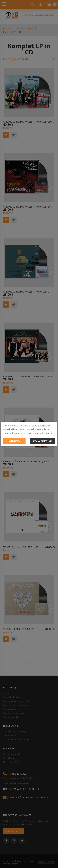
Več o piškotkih (43, 441)
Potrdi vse (14, 441)
